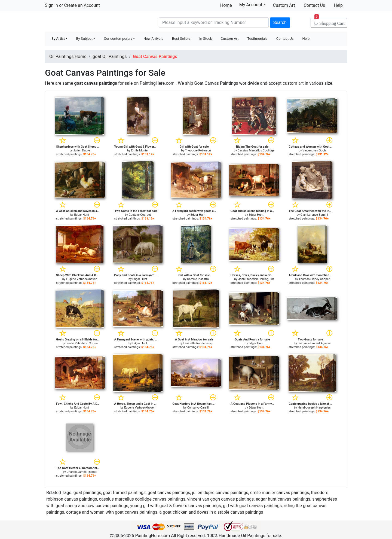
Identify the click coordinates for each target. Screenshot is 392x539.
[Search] (214, 23)
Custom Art (284, 5)
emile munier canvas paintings (280, 493)
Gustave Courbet (140, 215)
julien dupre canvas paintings (220, 493)
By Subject (84, 39)
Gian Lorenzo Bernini (314, 215)
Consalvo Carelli (198, 408)
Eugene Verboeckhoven (82, 279)
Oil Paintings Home (68, 57)
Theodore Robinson (198, 150)
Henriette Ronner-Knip (198, 343)
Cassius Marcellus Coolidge (256, 150)
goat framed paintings (125, 493)
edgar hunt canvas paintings (283, 499)
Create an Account (82, 5)
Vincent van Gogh (314, 150)
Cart (330, 22)
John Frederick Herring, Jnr (256, 279)
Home (226, 5)
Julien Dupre (82, 150)
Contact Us (315, 5)
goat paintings (87, 493)
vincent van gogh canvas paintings (220, 499)
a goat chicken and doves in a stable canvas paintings (211, 512)
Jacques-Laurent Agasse (314, 343)
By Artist (58, 39)
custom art (293, 83)
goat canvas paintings (169, 493)
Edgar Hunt (82, 215)
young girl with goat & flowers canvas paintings (176, 506)
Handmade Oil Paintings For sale (86, 22)
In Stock (206, 39)
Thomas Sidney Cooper (314, 279)
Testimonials (257, 39)
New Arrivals (153, 39)
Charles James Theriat (82, 472)
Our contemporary (118, 39)
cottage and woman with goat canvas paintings (112, 512)
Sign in (51, 5)
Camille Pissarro (198, 279)
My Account (252, 5)
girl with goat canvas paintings (252, 506)
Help (338, 5)
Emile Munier (140, 150)
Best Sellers (181, 39)
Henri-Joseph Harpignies (314, 408)
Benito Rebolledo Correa (82, 343)
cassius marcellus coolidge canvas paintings (142, 499)
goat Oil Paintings (110, 57)
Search (280, 22)
